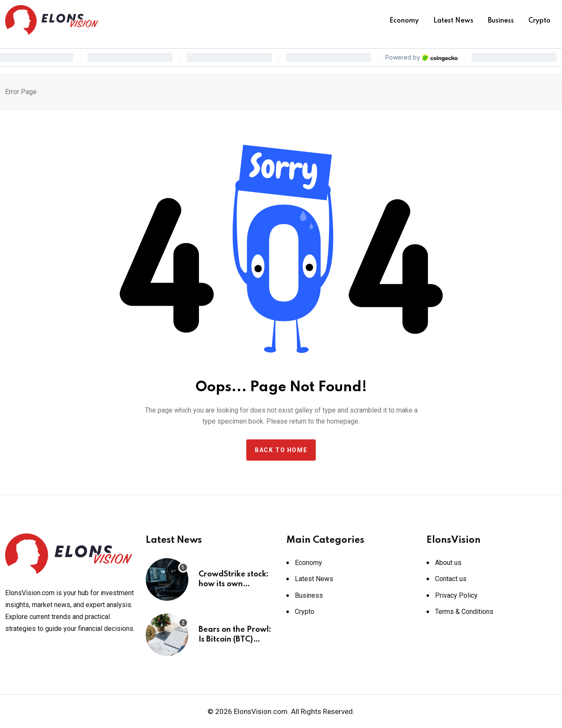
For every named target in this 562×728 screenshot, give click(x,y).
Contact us (451, 579)
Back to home (281, 450)
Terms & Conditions (464, 612)
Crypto (539, 21)
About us (448, 563)
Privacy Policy (456, 595)
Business (501, 21)
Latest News (453, 21)
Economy (404, 21)
